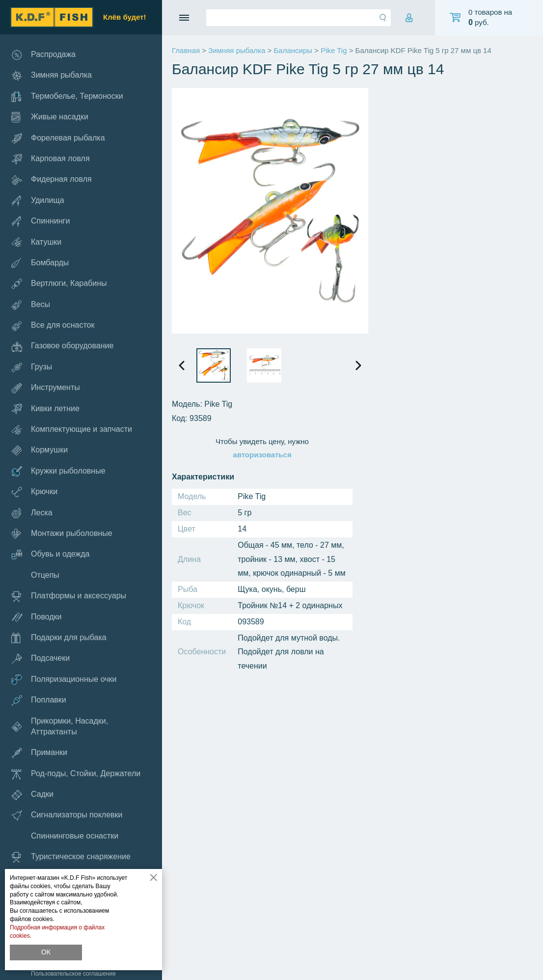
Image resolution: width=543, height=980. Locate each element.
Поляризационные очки (64, 680)
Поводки (37, 617)
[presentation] (182, 365)
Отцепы (45, 575)
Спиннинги (41, 221)
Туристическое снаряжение (71, 857)
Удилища (38, 201)
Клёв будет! (124, 17)
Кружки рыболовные (58, 471)
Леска (32, 513)
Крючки (34, 492)
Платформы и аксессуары (69, 596)
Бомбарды (40, 263)
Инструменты (46, 388)
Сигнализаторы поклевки (67, 816)
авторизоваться (262, 455)
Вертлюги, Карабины (59, 284)
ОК (46, 952)
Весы (31, 305)
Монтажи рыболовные (62, 534)
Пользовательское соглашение (73, 974)
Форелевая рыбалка (58, 138)
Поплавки (39, 700)
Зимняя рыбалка (52, 76)
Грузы (32, 367)
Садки (32, 795)
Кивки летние (45, 409)
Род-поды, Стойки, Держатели (76, 774)
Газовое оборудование (62, 347)
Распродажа (43, 55)
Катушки (36, 242)
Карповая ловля (51, 159)
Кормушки (40, 451)
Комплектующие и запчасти (72, 429)
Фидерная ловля (52, 180)
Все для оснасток (53, 325)
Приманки (39, 753)
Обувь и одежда (50, 555)
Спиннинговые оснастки (75, 836)
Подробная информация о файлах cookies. (57, 932)
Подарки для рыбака (59, 638)
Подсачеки (41, 659)
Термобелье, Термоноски (67, 97)
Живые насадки (50, 117)
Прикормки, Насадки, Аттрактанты (60, 726)
